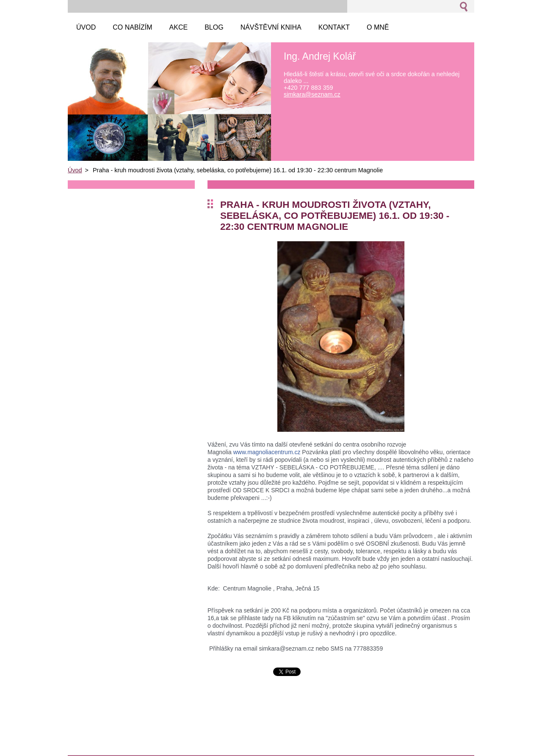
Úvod (75, 170)
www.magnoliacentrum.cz (267, 452)
